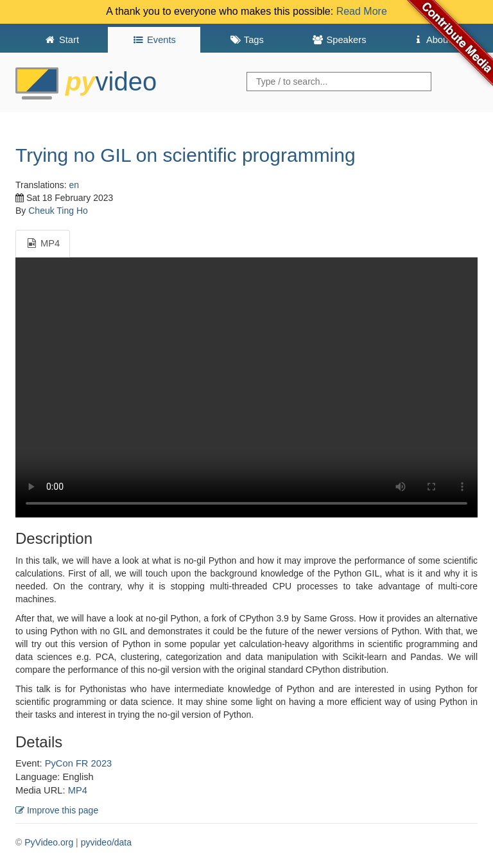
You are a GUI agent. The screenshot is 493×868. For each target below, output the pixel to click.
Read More (362, 11)
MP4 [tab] (43, 243)
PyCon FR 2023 (79, 763)
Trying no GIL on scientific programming (186, 155)
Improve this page (57, 810)
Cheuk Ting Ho (58, 211)
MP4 (78, 790)
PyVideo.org (49, 842)
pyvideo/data (106, 842)
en (74, 185)
